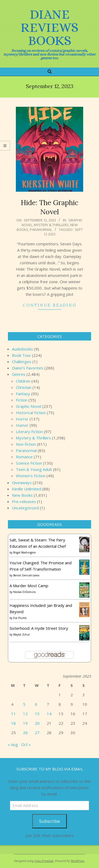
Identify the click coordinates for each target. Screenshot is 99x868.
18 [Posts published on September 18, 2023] (13, 723)
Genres (19, 374)
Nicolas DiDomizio (24, 592)
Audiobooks (22, 349)
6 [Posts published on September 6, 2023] (36, 704)
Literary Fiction (29, 432)
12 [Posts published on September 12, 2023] (25, 714)
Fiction (22, 400)
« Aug (13, 744)
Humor (22, 425)
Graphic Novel (29, 406)
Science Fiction (29, 463)
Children (23, 381)
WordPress (77, 861)
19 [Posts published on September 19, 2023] (25, 723)
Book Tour (21, 355)
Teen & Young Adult (34, 469)
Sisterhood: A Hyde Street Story (39, 628)
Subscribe (49, 821)
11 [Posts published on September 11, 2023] (13, 714)
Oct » (26, 744)
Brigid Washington (25, 552)
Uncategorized (25, 508)
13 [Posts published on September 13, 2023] (37, 714)
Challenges (22, 362)
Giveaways (22, 483)
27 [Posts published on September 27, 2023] (37, 733)
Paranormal (41, 230)
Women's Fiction (31, 476)
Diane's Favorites (28, 368)
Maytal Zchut (22, 634)
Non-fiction (26, 444)
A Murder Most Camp (29, 586)
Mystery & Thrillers (51, 225)
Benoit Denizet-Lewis (26, 575)
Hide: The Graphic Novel (50, 207)
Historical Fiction (31, 413)
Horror (22, 419)
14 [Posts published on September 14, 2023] (49, 714)
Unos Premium (44, 861)
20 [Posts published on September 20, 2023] (37, 723)
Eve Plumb (20, 618)
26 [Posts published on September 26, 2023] (25, 733)
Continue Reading (50, 305)
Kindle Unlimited (27, 489)
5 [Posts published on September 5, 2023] (24, 704)
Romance (24, 457)
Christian (24, 387)
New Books (22, 495)
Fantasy (23, 394)
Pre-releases (24, 501)
